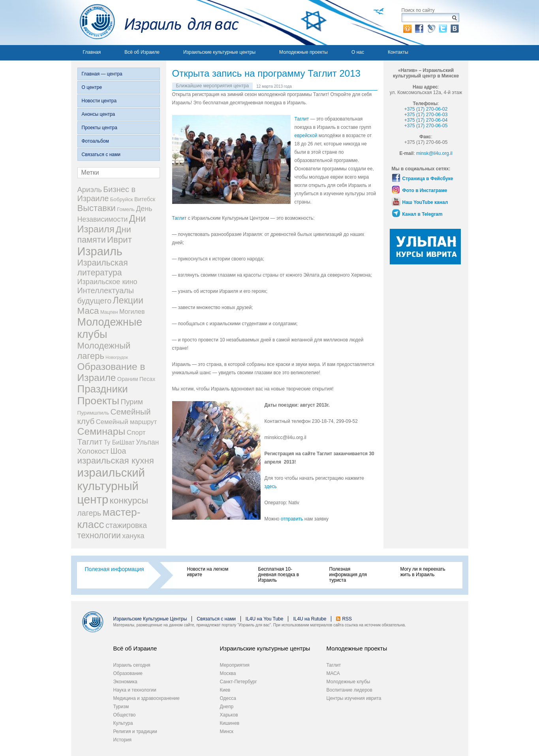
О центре (92, 87)
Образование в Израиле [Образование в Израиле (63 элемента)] (111, 372)
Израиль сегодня (132, 665)
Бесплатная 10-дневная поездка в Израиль (279, 575)
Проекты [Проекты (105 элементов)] (99, 401)
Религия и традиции (135, 731)
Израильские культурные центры (219, 52)
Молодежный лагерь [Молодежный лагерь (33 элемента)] (104, 351)
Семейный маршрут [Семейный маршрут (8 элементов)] (127, 422)
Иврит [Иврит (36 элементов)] (119, 240)
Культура (123, 723)
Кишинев (230, 723)
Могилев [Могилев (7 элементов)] (132, 311)
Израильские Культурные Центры (150, 619)
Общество (125, 715)
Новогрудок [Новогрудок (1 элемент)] (117, 357)
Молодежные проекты (303, 52)
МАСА (333, 673)
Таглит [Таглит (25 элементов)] (90, 442)
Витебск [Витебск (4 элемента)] (145, 199)
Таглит (302, 119)
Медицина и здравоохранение (146, 698)
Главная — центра (102, 74)
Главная (92, 52)
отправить (293, 519)
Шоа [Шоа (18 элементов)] (118, 451)
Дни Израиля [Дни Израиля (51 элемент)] (112, 224)
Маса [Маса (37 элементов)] (88, 311)
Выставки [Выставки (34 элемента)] (97, 208)
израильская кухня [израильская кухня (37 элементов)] (116, 461)
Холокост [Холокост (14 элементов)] (93, 451)
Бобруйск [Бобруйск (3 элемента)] (122, 199)
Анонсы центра (99, 114)
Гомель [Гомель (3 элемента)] (126, 209)
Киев (225, 690)
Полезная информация (115, 569)
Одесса (228, 698)
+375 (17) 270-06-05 (426, 126)
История (123, 740)
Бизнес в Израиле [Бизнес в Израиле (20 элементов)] (107, 194)
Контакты (398, 52)
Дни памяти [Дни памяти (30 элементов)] (104, 235)
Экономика (125, 682)
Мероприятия (235, 665)
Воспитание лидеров (349, 690)
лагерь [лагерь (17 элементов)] (89, 513)
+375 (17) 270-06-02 (426, 109)
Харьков (229, 715)
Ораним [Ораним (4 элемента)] (128, 379)
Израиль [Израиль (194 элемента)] (100, 251)
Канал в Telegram (423, 214)
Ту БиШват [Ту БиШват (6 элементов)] (119, 442)
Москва (228, 673)
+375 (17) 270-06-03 (426, 115)
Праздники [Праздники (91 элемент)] (103, 389)
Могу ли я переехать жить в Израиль (423, 572)
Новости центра (99, 101)
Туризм (121, 707)
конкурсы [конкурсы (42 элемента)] (129, 500)
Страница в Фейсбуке (428, 179)
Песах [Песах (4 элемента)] (147, 379)
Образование (128, 673)
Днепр (227, 707)
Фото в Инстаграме (425, 190)
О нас (358, 52)
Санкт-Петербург (239, 682)
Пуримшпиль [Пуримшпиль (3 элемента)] (93, 413)
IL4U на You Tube (265, 619)
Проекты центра (100, 128)
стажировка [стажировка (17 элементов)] (126, 525)
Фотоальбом (95, 141)
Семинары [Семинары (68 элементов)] (101, 431)
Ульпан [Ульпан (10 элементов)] (147, 442)
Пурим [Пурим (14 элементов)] (131, 402)
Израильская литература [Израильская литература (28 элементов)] (103, 268)
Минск (227, 731)
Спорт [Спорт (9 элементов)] (136, 433)
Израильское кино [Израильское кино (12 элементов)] (107, 282)
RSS (347, 619)
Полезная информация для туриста (348, 575)
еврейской (306, 136)
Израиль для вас (155, 23)
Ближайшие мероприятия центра (213, 86)
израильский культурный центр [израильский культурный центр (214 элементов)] (111, 486)
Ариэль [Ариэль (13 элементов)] (90, 189)
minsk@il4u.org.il (434, 153)
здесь (271, 486)
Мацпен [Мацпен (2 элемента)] (109, 312)
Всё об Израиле (142, 52)
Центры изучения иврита (354, 698)
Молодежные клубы (348, 682)
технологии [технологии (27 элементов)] (99, 535)
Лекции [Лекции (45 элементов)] (128, 300)
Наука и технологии (135, 690)
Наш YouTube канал (425, 202)
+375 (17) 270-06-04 (426, 120)
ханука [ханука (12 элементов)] (133, 536)
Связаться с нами (101, 155)
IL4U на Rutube (310, 619)
